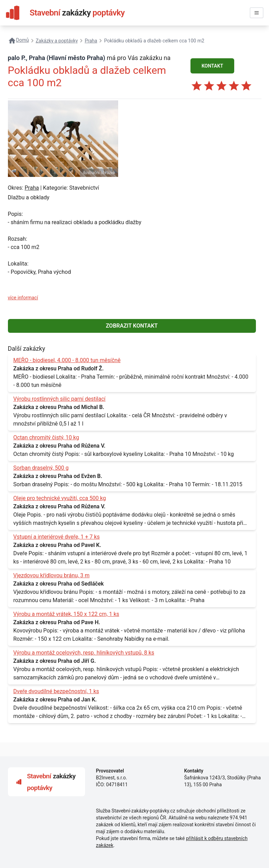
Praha (32, 188)
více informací (23, 298)
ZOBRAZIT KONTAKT (132, 326)
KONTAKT (212, 66)
